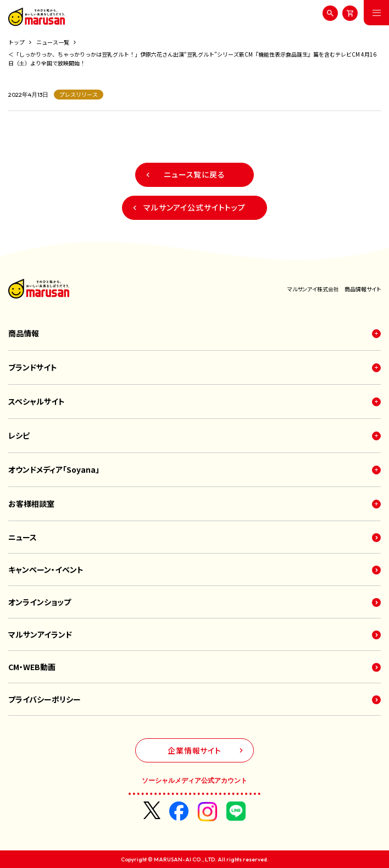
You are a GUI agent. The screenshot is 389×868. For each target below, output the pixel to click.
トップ (16, 42)
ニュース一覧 (53, 42)
